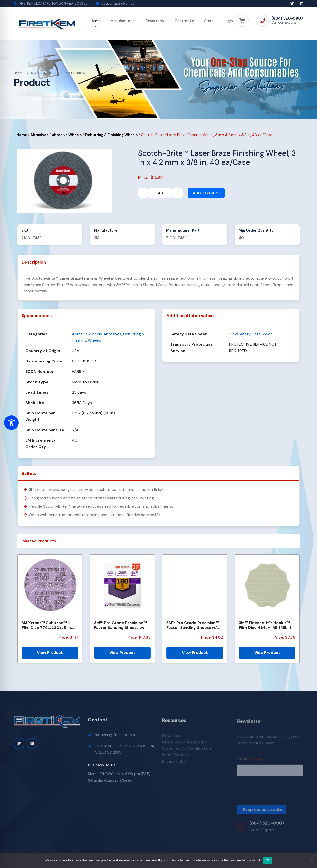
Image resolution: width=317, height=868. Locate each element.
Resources (155, 21)
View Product (50, 653)
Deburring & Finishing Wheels (111, 135)
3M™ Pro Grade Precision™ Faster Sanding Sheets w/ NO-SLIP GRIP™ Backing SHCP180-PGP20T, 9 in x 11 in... (120, 625)
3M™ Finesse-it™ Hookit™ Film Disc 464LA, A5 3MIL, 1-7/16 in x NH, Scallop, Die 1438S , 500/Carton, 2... (266, 625)
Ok (268, 860)
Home (96, 21)
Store (209, 21)
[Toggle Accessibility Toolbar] (11, 423)
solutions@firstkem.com (119, 4)
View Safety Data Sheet (251, 334)
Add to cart (206, 193)
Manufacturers (123, 21)
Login (228, 21)
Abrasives (39, 135)
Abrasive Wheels (67, 135)
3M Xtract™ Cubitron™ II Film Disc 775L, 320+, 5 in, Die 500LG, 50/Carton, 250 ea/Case (48, 625)
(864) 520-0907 (287, 18)
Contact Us (184, 21)
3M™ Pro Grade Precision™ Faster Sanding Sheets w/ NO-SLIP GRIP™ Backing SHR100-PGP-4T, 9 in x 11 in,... (193, 625)
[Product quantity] (160, 193)
